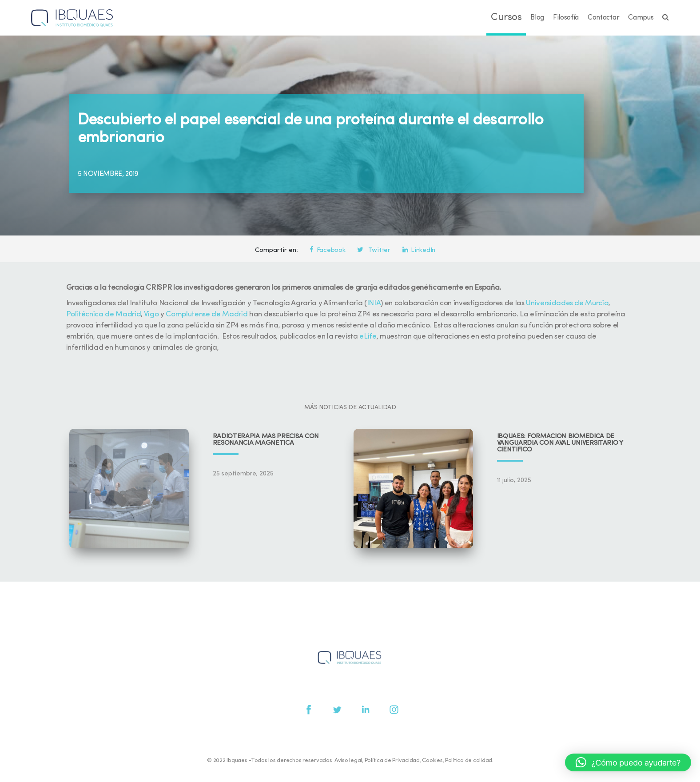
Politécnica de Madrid (104, 314)
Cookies (432, 760)
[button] (628, 762)
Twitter (374, 250)
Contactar (603, 18)
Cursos (506, 18)
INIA (374, 303)
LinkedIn (419, 250)
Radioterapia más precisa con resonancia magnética (266, 440)
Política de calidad (469, 760)
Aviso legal (348, 760)
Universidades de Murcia (567, 303)
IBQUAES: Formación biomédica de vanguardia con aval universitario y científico (560, 443)
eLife (368, 337)
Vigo (151, 314)
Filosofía (566, 18)
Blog (537, 18)
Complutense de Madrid (207, 314)
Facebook (327, 250)
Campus (641, 18)
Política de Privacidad (392, 760)
